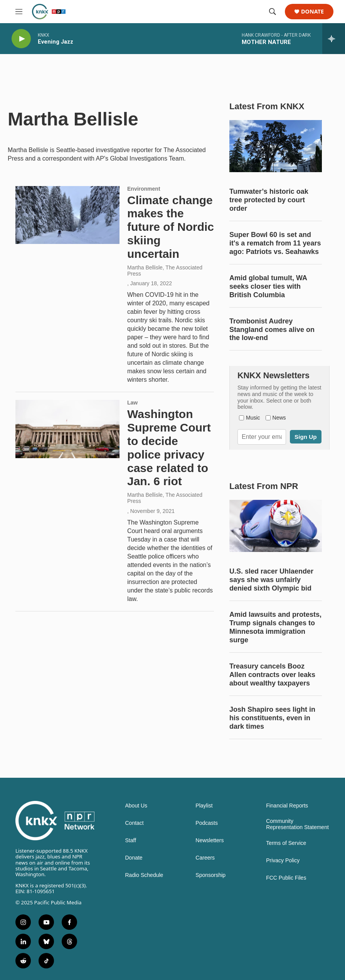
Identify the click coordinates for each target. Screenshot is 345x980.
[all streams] (334, 39)
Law (132, 403)
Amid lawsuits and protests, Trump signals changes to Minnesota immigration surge (275, 627)
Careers (205, 858)
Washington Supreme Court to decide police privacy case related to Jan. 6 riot (169, 448)
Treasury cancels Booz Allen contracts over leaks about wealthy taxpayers (272, 675)
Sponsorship (210, 875)
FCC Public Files (286, 878)
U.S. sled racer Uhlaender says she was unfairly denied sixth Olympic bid (271, 580)
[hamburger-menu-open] (19, 12)
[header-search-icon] (273, 12)
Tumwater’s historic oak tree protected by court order (269, 200)
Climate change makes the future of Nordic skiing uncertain (171, 227)
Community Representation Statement (297, 824)
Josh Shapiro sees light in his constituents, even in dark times (272, 718)
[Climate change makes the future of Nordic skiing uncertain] (67, 215)
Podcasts (207, 823)
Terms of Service (286, 843)
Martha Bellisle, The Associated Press (165, 271)
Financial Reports (287, 806)
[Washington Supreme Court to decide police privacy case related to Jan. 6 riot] (67, 429)
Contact (135, 823)
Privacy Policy (283, 861)
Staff (131, 840)
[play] (21, 39)
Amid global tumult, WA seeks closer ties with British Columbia (268, 286)
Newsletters (210, 840)
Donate (312, 12)
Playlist (204, 806)
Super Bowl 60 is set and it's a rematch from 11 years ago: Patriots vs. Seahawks (275, 243)
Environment (144, 189)
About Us (136, 806)
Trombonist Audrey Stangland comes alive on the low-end (272, 330)
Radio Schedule (144, 875)
